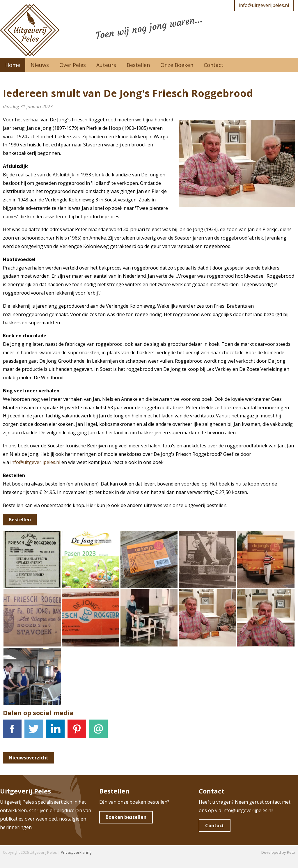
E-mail (98, 732)
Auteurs (106, 65)
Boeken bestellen (126, 817)
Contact (214, 65)
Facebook (12, 732)
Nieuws (40, 65)
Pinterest (77, 732)
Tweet (34, 732)
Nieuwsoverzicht (29, 758)
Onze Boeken (177, 65)
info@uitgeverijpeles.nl (264, 5)
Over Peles (73, 65)
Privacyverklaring (76, 852)
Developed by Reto (278, 852)
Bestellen (138, 65)
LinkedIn (55, 732)
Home (13, 65)
